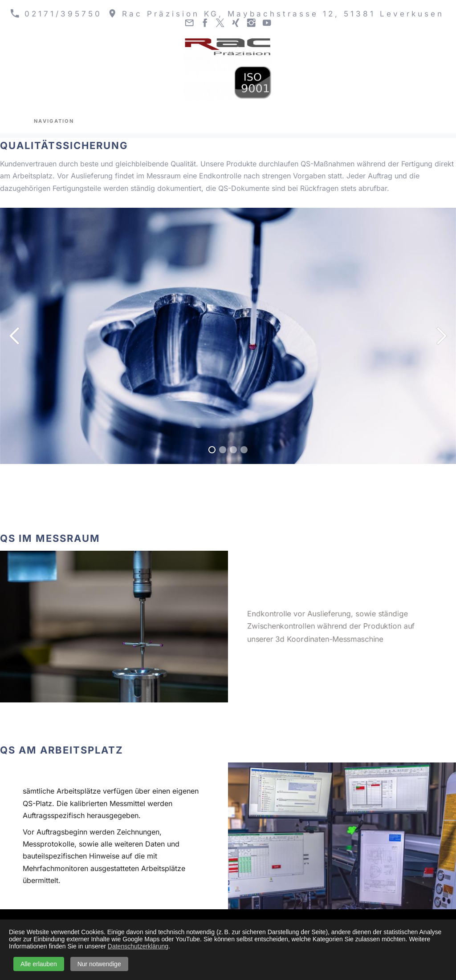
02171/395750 (56, 14)
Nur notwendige (99, 964)
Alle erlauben (39, 964)
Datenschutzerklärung (138, 946)
